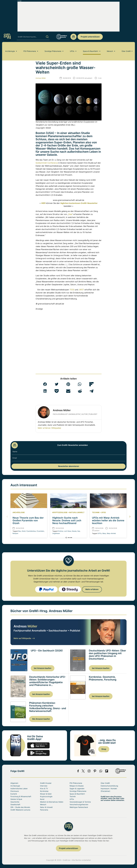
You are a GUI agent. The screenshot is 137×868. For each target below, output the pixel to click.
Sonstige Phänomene (53, 47)
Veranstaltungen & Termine (80, 802)
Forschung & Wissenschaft (21, 796)
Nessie (74, 531)
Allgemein (14, 783)
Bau (20, 531)
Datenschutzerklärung (109, 786)
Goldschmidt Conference (47, 163)
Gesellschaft (15, 805)
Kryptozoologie (60, 512)
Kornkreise (44, 791)
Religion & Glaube (77, 786)
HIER (43, 203)
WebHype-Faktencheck (79, 807)
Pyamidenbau (31, 531)
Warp (104, 533)
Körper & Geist (46, 794)
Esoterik (14, 794)
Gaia (70, 214)
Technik (96, 512)
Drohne (61, 531)
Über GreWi (126, 47)
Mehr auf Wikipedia (24, 638)
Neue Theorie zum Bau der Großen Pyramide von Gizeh (28, 520)
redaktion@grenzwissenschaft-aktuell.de (73, 37)
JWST (81, 290)
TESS (72, 290)
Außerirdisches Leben (26, 53)
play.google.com (38, 753)
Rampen (15, 533)
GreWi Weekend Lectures (20, 810)
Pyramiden (40, 531)
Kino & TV (44, 789)
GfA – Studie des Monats (20, 807)
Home (12, 53)
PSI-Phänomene (30, 47)
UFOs (72, 47)
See (79, 531)
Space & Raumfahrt (91, 47)
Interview (44, 786)
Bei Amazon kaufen (41, 719)
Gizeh (24, 531)
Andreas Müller (41, 78)
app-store (38, 745)
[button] (45, 384)
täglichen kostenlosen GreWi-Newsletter (79, 203)
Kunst (42, 799)
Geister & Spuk (16, 799)
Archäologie (10, 47)
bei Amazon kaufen (43, 668)
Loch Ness (67, 531)
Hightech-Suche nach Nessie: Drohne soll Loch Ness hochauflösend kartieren (67, 522)
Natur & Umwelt (77, 512)
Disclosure (15, 791)
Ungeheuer (56, 533)
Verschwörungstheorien (79, 805)
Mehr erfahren (92, 589)
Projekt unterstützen (90, 37)
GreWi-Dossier (46, 783)
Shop (104, 749)
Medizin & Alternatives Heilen (52, 802)
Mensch (110, 47)
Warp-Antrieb (111, 533)
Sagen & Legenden (77, 789)
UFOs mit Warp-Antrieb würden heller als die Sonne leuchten (108, 520)
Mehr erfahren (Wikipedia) (49, 428)
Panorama (44, 810)
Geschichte (15, 802)
